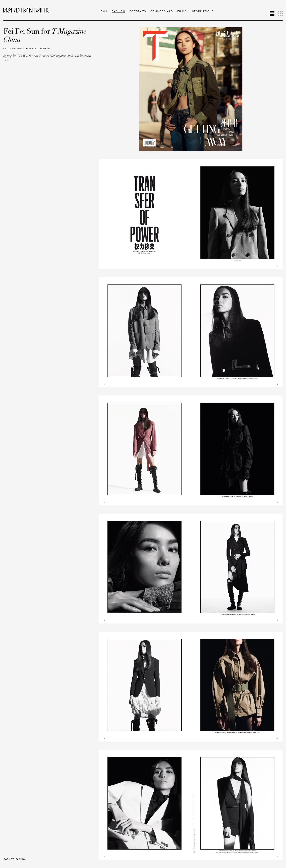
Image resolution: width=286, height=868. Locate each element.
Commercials (162, 11)
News (103, 11)
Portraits (138, 11)
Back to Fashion (15, 859)
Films (182, 11)
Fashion (118, 11)
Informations (202, 11)
